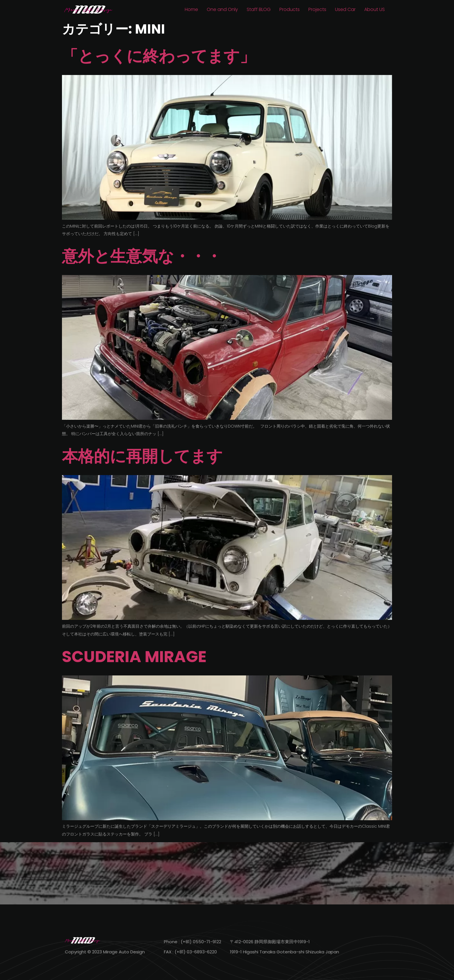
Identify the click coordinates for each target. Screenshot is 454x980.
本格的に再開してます (142, 456)
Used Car (345, 9)
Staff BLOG (259, 9)
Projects (317, 9)
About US (375, 9)
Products (290, 9)
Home (191, 9)
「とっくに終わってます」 (159, 56)
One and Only (222, 9)
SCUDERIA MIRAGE (134, 656)
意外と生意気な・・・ (142, 256)
